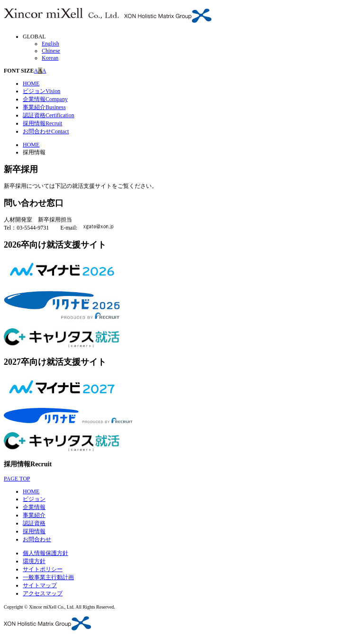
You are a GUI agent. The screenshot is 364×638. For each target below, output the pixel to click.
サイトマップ (40, 585)
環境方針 (34, 561)
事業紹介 (44, 107)
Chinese (51, 51)
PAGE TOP (17, 479)
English (50, 44)
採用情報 (42, 123)
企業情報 (45, 99)
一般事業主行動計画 (48, 577)
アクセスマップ (43, 593)
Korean (50, 58)
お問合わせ (46, 131)
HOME (31, 83)
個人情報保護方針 (45, 553)
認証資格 (49, 115)
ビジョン (41, 91)
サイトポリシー (43, 569)
